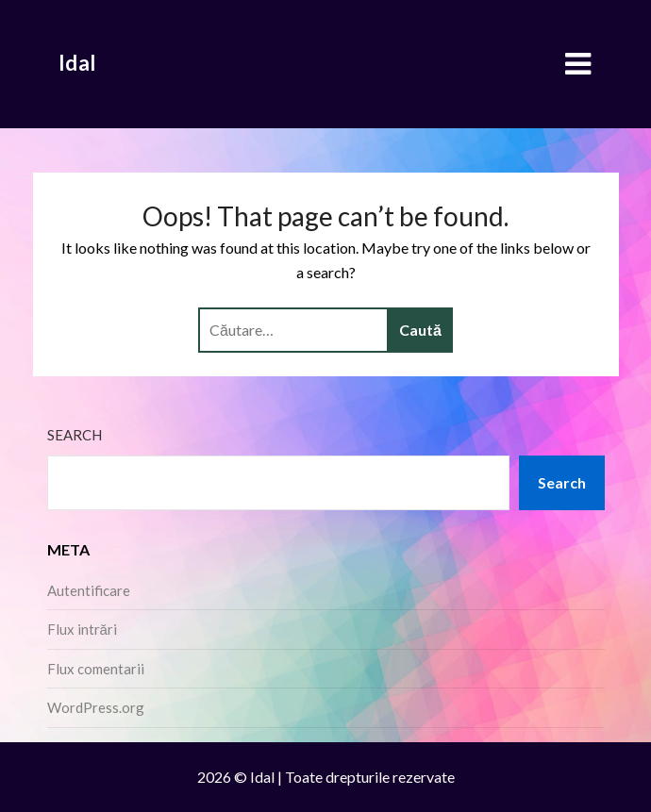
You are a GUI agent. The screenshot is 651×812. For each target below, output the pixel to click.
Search (75, 435)
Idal (77, 63)
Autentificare (89, 590)
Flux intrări (82, 629)
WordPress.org (96, 707)
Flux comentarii (96, 669)
